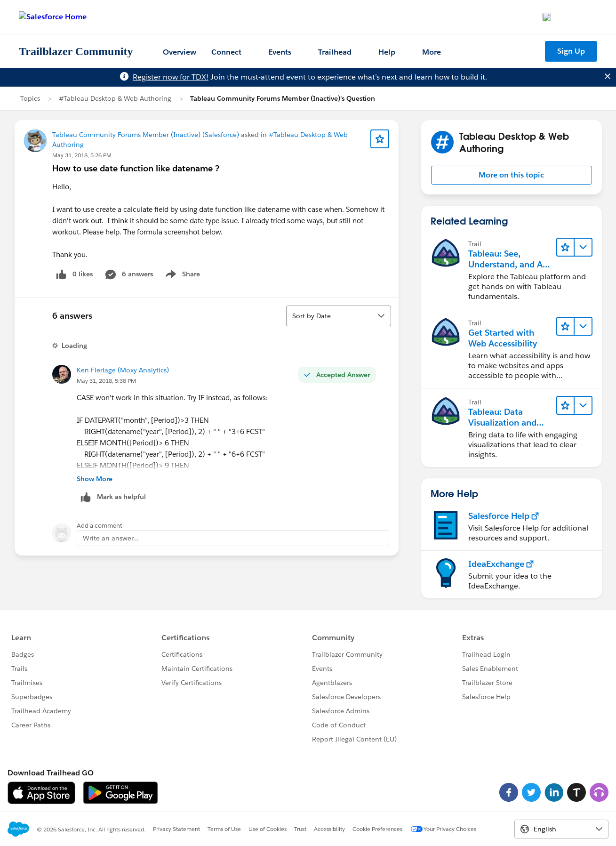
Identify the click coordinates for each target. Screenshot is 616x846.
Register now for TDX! (171, 77)
